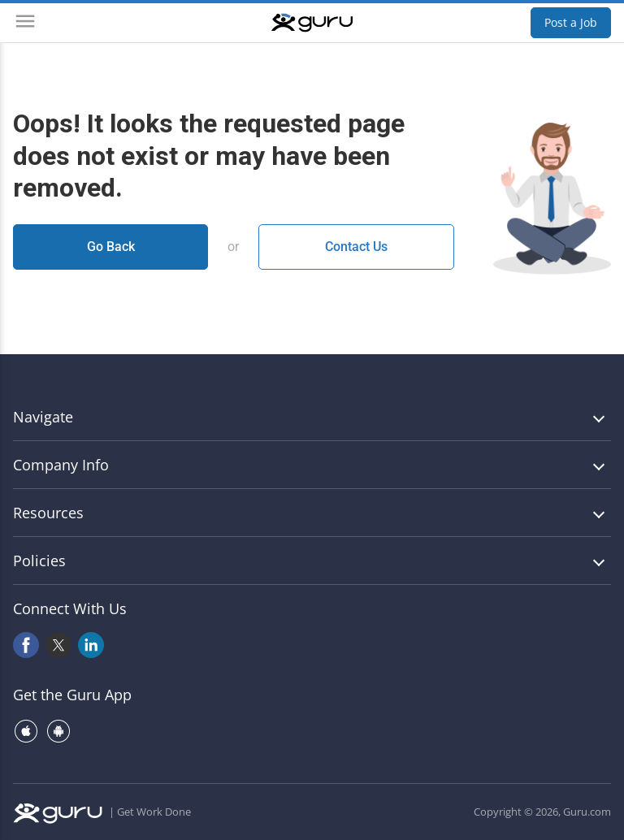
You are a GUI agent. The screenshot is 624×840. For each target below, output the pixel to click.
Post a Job (571, 22)
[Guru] (312, 23)
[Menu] (25, 23)
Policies (39, 561)
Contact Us (356, 247)
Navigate (43, 417)
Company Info (61, 465)
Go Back (111, 247)
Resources (48, 513)
